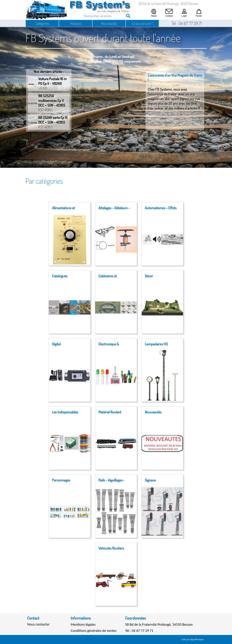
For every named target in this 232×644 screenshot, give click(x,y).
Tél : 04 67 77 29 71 (139, 631)
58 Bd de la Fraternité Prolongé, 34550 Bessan (159, 624)
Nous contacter (38, 624)
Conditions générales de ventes (94, 631)
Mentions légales (83, 624)
